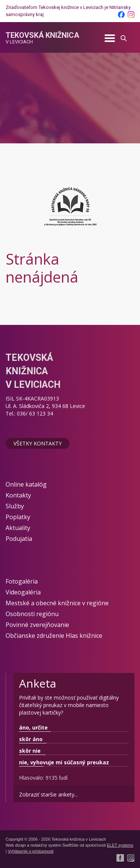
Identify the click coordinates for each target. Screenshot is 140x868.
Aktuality (18, 528)
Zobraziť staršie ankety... (48, 794)
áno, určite (33, 727)
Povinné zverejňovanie (37, 625)
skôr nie (30, 751)
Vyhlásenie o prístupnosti (31, 851)
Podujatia (19, 539)
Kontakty (18, 495)
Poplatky (18, 517)
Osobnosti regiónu (32, 614)
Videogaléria (23, 592)
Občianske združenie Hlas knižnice (54, 636)
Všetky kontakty (38, 443)
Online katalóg (26, 484)
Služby (15, 506)
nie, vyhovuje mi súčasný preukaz (64, 762)
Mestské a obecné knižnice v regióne (57, 603)
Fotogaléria (22, 581)
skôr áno (31, 739)
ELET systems (120, 845)
